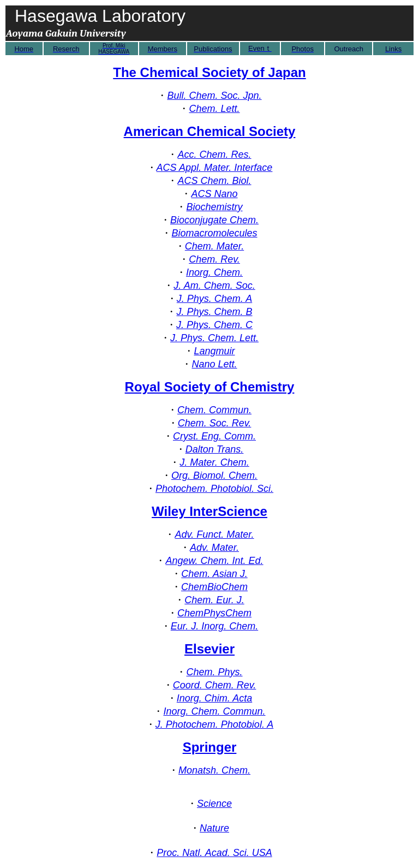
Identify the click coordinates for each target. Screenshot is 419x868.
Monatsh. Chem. (214, 770)
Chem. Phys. (214, 672)
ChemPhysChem (214, 613)
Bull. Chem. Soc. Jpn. (214, 96)
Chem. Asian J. (214, 574)
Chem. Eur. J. (214, 600)
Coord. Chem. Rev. (215, 685)
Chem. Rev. (214, 259)
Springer (210, 747)
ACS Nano (214, 194)
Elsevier (209, 649)
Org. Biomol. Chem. (214, 475)
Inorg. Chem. (214, 272)
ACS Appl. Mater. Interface (215, 168)
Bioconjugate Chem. (214, 220)
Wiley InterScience (209, 511)
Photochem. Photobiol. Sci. (214, 489)
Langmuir (214, 351)
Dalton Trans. (215, 449)
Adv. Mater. (214, 548)
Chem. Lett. (214, 109)
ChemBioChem (214, 587)
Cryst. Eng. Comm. (214, 436)
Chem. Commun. (214, 410)
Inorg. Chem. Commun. (214, 711)
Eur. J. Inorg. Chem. (214, 626)
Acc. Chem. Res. (214, 154)
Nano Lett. (214, 364)
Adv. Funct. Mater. (214, 534)
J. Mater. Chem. (214, 462)
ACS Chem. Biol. (214, 181)
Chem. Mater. (214, 246)
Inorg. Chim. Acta (214, 698)
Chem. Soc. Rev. (215, 423)
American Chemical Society (210, 131)
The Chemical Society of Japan (209, 72)
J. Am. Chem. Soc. (214, 286)
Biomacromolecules (214, 233)
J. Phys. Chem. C (214, 325)
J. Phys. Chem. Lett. (214, 338)
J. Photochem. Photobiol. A (214, 724)
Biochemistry (214, 207)
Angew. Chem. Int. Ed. (214, 561)
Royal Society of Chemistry (210, 387)
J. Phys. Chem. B (214, 312)
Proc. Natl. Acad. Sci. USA (214, 853)
